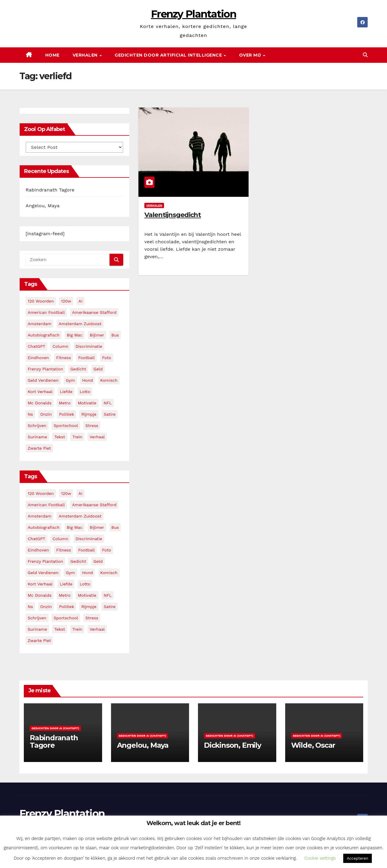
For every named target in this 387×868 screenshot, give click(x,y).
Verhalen (86, 55)
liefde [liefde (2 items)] (66, 392)
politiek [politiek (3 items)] (66, 414)
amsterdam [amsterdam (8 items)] (39, 324)
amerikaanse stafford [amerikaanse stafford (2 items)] (94, 312)
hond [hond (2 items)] (88, 380)
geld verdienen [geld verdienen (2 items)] (43, 380)
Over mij (251, 55)
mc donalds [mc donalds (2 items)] (40, 403)
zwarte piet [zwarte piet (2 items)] (39, 448)
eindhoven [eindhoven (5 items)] (38, 358)
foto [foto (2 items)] (107, 358)
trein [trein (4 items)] (77, 437)
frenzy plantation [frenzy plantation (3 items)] (45, 369)
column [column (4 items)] (60, 346)
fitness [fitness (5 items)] (64, 358)
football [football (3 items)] (87, 358)
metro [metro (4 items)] (64, 403)
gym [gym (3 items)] (70, 380)
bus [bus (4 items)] (115, 335)
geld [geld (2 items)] (98, 369)
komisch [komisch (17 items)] (109, 380)
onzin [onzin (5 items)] (46, 414)
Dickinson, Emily (232, 745)
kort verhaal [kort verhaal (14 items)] (40, 392)
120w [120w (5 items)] (66, 301)
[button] (365, 55)
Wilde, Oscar (313, 745)
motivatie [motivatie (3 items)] (87, 403)
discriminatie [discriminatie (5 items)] (89, 346)
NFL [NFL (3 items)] (108, 403)
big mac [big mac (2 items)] (75, 335)
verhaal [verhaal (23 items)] (97, 437)
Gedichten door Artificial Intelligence (169, 55)
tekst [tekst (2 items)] (60, 437)
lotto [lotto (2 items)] (85, 392)
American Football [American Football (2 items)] (46, 312)
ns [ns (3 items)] (30, 414)
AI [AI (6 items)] (81, 301)
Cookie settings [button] (320, 858)
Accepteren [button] (358, 858)
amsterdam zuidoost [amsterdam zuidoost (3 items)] (80, 324)
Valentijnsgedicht (173, 215)
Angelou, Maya (43, 206)
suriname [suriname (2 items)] (37, 437)
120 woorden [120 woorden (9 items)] (41, 301)
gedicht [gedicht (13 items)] (78, 369)
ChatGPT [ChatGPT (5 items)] (36, 346)
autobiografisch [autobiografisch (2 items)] (44, 335)
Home (52, 55)
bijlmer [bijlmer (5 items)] (97, 335)
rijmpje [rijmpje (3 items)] (89, 414)
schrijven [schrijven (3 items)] (37, 426)
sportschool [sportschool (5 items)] (66, 426)
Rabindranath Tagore (50, 190)
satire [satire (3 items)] (110, 414)
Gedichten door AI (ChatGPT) (55, 728)
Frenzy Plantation (193, 14)
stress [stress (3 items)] (92, 426)
